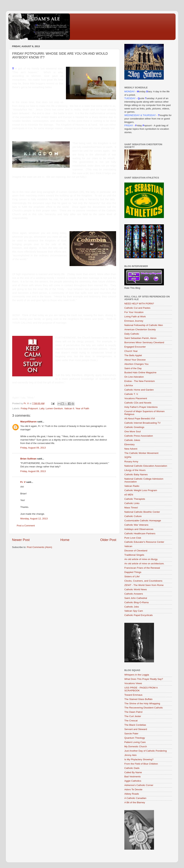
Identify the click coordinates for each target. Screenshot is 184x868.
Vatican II (69, 408)
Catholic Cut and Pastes (137, 308)
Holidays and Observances (139, 529)
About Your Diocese (135, 360)
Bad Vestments (133, 777)
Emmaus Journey (134, 321)
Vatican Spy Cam (134, 611)
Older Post (108, 540)
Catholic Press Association (139, 436)
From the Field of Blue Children (141, 764)
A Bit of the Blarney (135, 802)
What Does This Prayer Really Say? (144, 679)
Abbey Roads (132, 794)
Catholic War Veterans (136, 525)
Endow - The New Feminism (140, 381)
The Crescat (131, 721)
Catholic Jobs (132, 607)
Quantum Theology (135, 738)
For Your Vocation (134, 312)
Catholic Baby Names (136, 474)
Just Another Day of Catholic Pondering (146, 751)
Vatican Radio (132, 486)
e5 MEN (129, 495)
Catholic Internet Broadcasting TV (142, 423)
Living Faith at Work (135, 317)
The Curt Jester (133, 716)
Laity (42, 408)
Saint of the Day (133, 368)
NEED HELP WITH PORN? (139, 304)
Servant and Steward (136, 729)
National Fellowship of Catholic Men (144, 325)
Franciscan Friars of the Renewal (142, 568)
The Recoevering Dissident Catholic (144, 708)
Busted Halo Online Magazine (140, 372)
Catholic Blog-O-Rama (136, 602)
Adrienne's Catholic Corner (139, 785)
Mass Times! (131, 508)
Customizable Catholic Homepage (143, 521)
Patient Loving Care (135, 742)
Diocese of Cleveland (136, 551)
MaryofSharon (28, 422)
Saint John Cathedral (136, 598)
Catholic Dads (132, 768)
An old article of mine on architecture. (144, 564)
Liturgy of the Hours (135, 470)
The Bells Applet (133, 355)
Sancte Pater (131, 734)
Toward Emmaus (133, 695)
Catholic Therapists (135, 499)
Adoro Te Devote (133, 789)
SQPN (128, 457)
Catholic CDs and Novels (138, 403)
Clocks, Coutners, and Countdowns (143, 581)
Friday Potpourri (29, 408)
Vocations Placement (136, 398)
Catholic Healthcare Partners (140, 533)
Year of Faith (82, 408)
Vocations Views (133, 683)
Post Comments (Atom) (40, 547)
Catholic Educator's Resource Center (144, 542)
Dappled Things (133, 572)
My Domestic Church (136, 746)
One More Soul (133, 431)
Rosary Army (131, 462)
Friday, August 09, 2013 (33, 448)
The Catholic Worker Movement (141, 453)
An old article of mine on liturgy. (141, 559)
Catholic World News (136, 589)
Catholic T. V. (131, 394)
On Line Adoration (134, 377)
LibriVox (129, 385)
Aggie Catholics (133, 781)
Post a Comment (26, 526)
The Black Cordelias (135, 725)
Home (65, 540)
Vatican (128, 546)
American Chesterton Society (140, 329)
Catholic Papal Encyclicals (139, 615)
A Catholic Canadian (135, 798)
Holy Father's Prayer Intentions (141, 407)
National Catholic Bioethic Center (142, 512)
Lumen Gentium (54, 408)
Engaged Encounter (135, 347)
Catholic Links (132, 503)
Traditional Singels (134, 555)
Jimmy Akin (130, 755)
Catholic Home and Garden (139, 390)
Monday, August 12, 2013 (34, 519)
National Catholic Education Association (146, 466)
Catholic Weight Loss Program (141, 490)
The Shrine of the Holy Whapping (142, 703)
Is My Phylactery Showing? (139, 759)
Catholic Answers (134, 594)
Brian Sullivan (28, 459)
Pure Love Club (133, 538)
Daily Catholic (132, 334)
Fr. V (23, 482)
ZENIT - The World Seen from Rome (144, 585)
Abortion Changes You (136, 364)
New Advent (131, 449)
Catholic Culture (133, 516)
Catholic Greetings (134, 427)
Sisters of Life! (132, 576)
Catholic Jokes (132, 440)
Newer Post (21, 540)
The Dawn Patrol (133, 712)
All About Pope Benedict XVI (140, 419)
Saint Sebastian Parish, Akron (140, 338)
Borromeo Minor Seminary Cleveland (144, 342)
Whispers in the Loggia (137, 675)
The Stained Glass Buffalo (138, 699)
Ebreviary (129, 444)
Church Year (131, 351)
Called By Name (133, 772)
